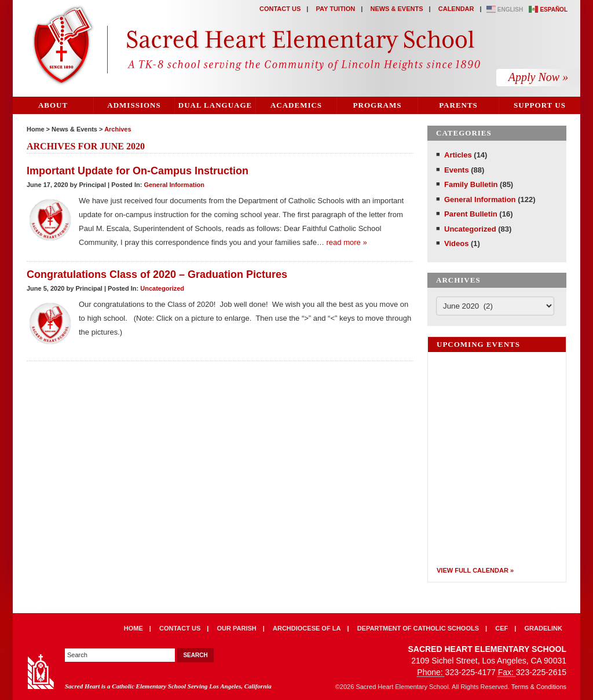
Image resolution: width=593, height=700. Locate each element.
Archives (118, 129)
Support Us (540, 105)
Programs (378, 105)
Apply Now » (538, 77)
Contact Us (280, 9)
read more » (347, 242)
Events (457, 170)
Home (36, 129)
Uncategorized (162, 288)
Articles (458, 155)
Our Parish (237, 628)
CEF (502, 628)
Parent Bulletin (471, 214)
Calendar (456, 9)
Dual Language (215, 105)
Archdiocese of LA (307, 628)
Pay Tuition (336, 9)
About (53, 105)
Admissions (134, 105)
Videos (456, 243)
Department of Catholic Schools (418, 628)
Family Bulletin (471, 184)
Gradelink (543, 628)
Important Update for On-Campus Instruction (138, 171)
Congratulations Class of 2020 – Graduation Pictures (157, 274)
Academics (296, 105)
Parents (458, 105)
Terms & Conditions (539, 687)
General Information (174, 185)
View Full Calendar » (475, 570)
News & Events (396, 9)
